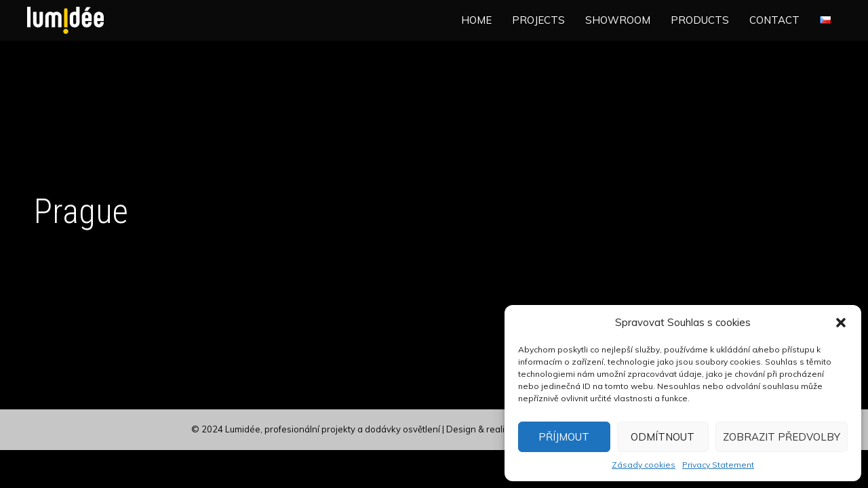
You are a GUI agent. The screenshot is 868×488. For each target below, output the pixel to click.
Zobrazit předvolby (782, 437)
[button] (841, 323)
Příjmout (564, 437)
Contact (774, 20)
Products (700, 20)
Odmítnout (663, 437)
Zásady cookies (644, 465)
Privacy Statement (718, 465)
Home (476, 20)
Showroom (618, 20)
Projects (538, 20)
